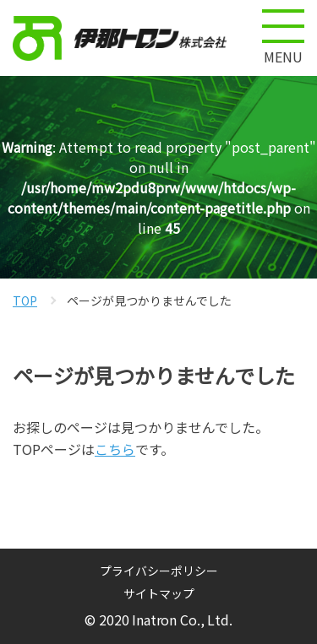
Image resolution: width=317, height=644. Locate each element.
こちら (115, 449)
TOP (25, 300)
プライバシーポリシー (159, 571)
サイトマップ (159, 593)
